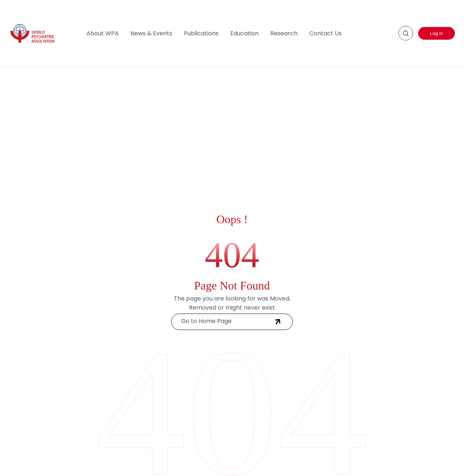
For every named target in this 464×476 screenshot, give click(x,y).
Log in (436, 33)
